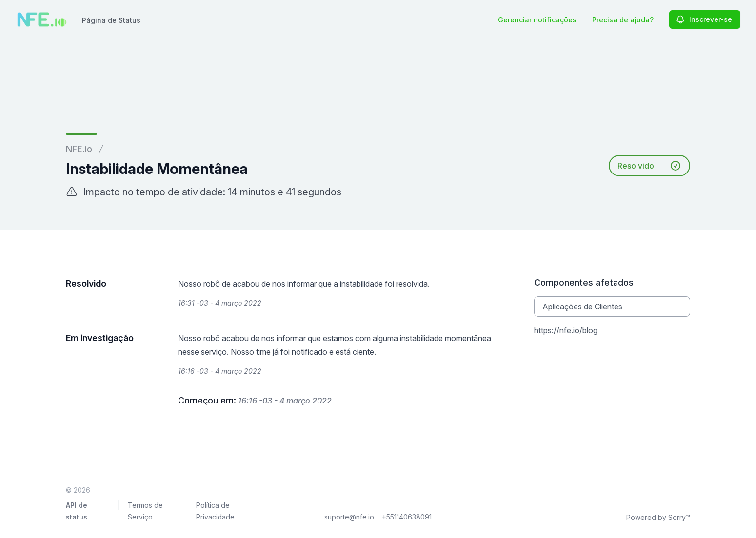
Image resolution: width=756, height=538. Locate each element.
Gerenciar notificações (537, 20)
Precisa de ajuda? (623, 20)
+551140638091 (407, 517)
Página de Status (111, 20)
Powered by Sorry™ (658, 517)
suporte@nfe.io (349, 517)
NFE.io (79, 149)
